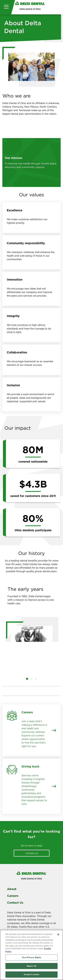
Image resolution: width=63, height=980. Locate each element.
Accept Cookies (32, 975)
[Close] (58, 935)
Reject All (31, 966)
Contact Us (15, 903)
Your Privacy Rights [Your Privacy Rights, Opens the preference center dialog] (31, 958)
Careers (13, 896)
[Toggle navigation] (6, 7)
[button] (27, 679)
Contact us (32, 853)
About (12, 889)
